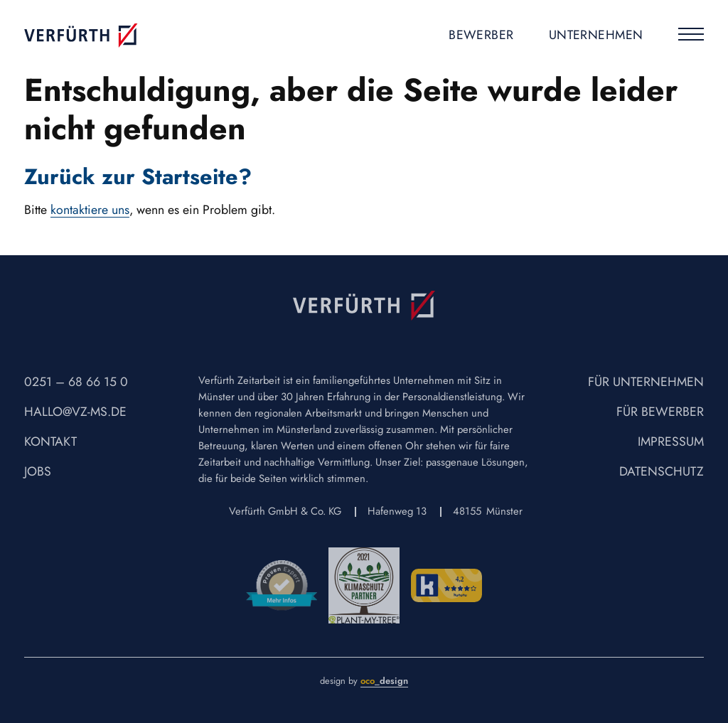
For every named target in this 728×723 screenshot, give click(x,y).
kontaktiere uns (90, 210)
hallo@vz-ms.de (75, 412)
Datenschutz (662, 471)
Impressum (671, 441)
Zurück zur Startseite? (138, 176)
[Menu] (691, 37)
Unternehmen (596, 35)
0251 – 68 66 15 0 (76, 382)
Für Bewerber (660, 412)
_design (384, 681)
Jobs (38, 471)
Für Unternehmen (646, 382)
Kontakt (50, 441)
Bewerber (481, 35)
